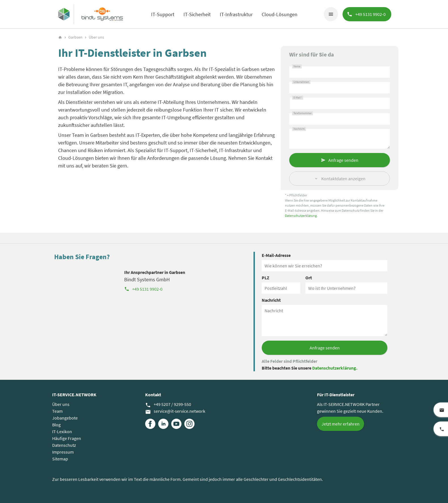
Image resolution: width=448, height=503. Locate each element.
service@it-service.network (175, 411)
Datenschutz (64, 445)
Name (297, 66)
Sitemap (60, 459)
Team (57, 411)
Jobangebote (65, 418)
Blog (56, 425)
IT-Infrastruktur (236, 14)
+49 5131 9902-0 (143, 289)
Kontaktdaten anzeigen (343, 179)
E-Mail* (298, 98)
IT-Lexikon (62, 431)
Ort (309, 278)
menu (331, 14)
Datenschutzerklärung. (335, 368)
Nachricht (299, 129)
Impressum (63, 452)
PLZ (266, 278)
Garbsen (75, 37)
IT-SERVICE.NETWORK (74, 395)
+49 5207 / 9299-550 (168, 405)
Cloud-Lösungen (280, 14)
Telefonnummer (303, 113)
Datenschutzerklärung (301, 216)
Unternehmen (301, 82)
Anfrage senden (343, 160)
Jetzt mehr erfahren (341, 424)
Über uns (61, 404)
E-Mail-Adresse (276, 255)
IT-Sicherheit (197, 14)
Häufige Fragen (67, 438)
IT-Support (163, 14)
